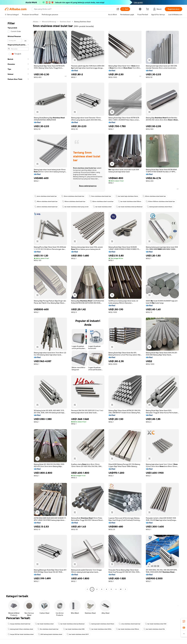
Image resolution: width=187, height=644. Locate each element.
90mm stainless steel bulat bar (74, 201)
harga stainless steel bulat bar (19, 624)
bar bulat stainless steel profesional (129, 207)
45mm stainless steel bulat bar (46, 201)
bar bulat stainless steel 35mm (130, 201)
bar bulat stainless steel (102, 207)
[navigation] (18, 306)
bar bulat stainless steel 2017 (78, 634)
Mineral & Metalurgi (49, 22)
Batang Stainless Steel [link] (82, 22)
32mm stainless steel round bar (102, 201)
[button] (118, 9)
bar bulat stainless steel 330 (74, 629)
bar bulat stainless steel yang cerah (75, 207)
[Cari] (125, 9)
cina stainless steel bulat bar (130, 624)
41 (121, 589)
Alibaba (36, 22)
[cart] (148, 9)
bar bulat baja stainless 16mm (127, 196)
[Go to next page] (125, 589)
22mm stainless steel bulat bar (46, 207)
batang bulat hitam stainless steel (20, 629)
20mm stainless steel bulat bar (154, 196)
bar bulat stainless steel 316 (154, 629)
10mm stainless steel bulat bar (73, 196)
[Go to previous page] (87, 589)
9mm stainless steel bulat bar (100, 196)
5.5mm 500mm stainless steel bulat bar (160, 201)
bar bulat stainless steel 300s (100, 629)
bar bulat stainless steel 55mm (127, 629)
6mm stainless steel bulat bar (46, 196)
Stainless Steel (65, 22)
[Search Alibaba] (74, 9)
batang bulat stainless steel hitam (160, 207)
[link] (184, 621)
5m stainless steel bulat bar (48, 629)
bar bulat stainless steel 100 (156, 624)
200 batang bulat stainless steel (50, 634)
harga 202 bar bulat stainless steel (21, 634)
